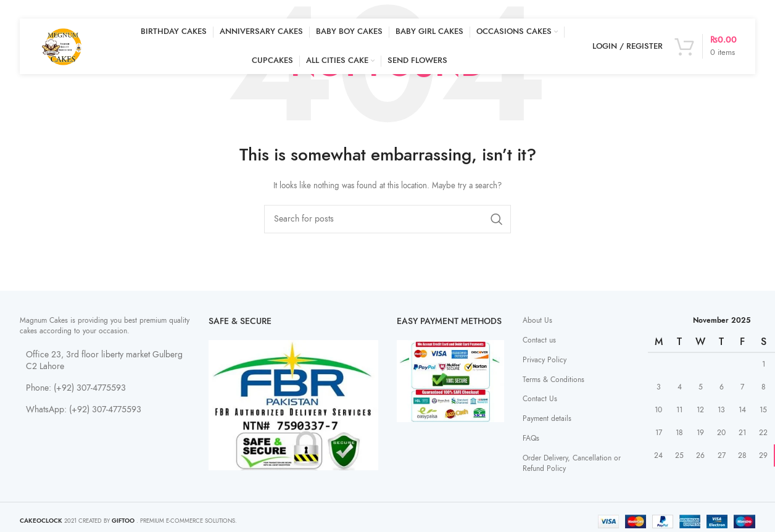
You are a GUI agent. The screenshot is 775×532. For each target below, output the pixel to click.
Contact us (539, 340)
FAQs (531, 438)
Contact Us (540, 399)
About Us (537, 320)
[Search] (387, 219)
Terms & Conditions (553, 380)
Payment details (547, 418)
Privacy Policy (545, 360)
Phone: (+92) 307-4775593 (76, 388)
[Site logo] (63, 46)
